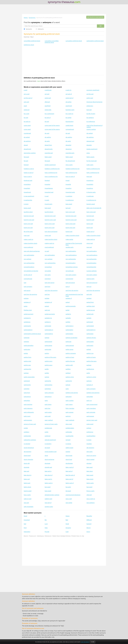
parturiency (48, 397)
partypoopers (28, 420)
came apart (27, 125)
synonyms (36, 22)
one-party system (71, 275)
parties (26, 353)
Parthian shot (28, 310)
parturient (69, 397)
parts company (91, 389)
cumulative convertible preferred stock (52, 42)
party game (69, 404)
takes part (27, 479)
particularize (48, 346)
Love (46, 524)
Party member (70, 408)
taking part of (70, 483)
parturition (27, 401)
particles (26, 342)
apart (25, 106)
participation (69, 334)
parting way (27, 365)
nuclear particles (92, 271)
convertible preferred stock (32, 41)
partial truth (90, 314)
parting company (71, 353)
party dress (48, 404)
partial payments (50, 314)
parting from (28, 357)
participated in (28, 330)
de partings (27, 141)
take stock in (28, 475)
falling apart (69, 157)
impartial (68, 184)
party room (27, 416)
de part (68, 133)
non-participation (29, 255)
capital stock (69, 125)
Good (25, 516)
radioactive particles (30, 440)
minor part (90, 243)
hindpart (47, 180)
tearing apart (28, 491)
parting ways (49, 365)
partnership (27, 385)
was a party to (91, 499)
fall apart (26, 157)
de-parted (90, 133)
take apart (90, 467)
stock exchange (49, 459)
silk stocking (27, 452)
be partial (68, 118)
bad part (89, 110)
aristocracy (90, 106)
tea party (68, 487)
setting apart (69, 448)
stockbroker (69, 463)
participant (90, 322)
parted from (90, 302)
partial (67, 310)
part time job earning (72, 291)
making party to (49, 243)
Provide (47, 532)
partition (68, 369)
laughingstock (49, 212)
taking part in (49, 483)
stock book (69, 456)
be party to (27, 122)
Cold (67, 532)
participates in (49, 330)
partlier (47, 373)
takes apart (90, 475)
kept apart (48, 208)
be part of (48, 118)
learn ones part (91, 212)
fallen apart (48, 157)
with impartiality (29, 507)
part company (28, 287)
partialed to (27, 318)
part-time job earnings (93, 291)
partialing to (48, 318)
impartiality (90, 184)
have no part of (70, 177)
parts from (27, 393)
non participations (92, 255)
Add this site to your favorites (95, 17)
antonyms (47, 22)
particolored (48, 342)
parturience (27, 397)
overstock (48, 279)
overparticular (28, 279)
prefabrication (70, 428)
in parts (47, 200)
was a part (69, 499)
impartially (27, 188)
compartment (70, 129)
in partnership (28, 200)
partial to (68, 314)
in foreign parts (91, 192)
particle (47, 338)
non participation (50, 255)
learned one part (29, 216)
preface (89, 428)
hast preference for (71, 173)
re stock (89, 440)
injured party (48, 204)
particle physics (91, 338)
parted (68, 302)
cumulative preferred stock (74, 41)
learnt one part (28, 228)
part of (68, 287)
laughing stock (28, 212)
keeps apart (27, 208)
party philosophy (29, 412)
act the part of (28, 98)
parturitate (90, 397)
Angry (88, 532)
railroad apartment (50, 440)
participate (48, 326)
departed (68, 145)
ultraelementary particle (52, 495)
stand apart (27, 456)
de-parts (68, 141)
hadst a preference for (93, 169)
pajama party (91, 279)
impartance (90, 180)
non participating (92, 251)
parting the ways (92, 361)
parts (67, 389)
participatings (49, 334)
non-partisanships (50, 263)
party (46, 401)
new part (89, 247)
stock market (90, 459)
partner (47, 377)
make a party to (28, 239)
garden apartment (50, 165)
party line (47, 408)
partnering (69, 381)
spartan (68, 452)
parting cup (90, 353)
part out (89, 287)
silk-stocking (90, 448)
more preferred (28, 247)
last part (68, 208)
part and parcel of (92, 283)
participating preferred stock (95, 41)
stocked (89, 463)
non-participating (71, 251)
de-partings (90, 137)
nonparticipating (71, 263)
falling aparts (90, 157)
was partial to (91, 503)
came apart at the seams (52, 125)
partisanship (27, 369)
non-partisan (49, 259)
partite (47, 369)
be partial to (90, 118)
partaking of (48, 302)
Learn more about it (85, 642)
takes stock (90, 479)
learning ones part (71, 220)
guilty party (90, 165)
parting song (48, 361)
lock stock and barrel (51, 232)
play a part (69, 424)
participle (27, 338)
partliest (68, 373)
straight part (48, 467)
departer (89, 145)
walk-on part (28, 499)
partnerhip (48, 381)
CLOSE (93, 642)
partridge (27, 389)
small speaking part (51, 452)
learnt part (90, 228)
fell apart (47, 161)
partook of (90, 385)
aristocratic (48, 110)
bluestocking (70, 122)
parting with (69, 365)
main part (27, 236)
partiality (68, 318)
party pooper (70, 412)
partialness (27, 322)
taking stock (27, 487)
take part (26, 471)
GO (101, 26)
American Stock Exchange (94, 102)
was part (26, 503)
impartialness (49, 188)
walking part (48, 499)
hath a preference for (93, 173)
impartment (27, 192)
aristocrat (27, 110)
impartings (90, 188)
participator (90, 334)
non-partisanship (71, 259)
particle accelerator (71, 338)
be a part (26, 114)
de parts (47, 141)
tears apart (48, 491)
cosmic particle (91, 129)
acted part (48, 98)
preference (90, 432)
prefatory (27, 432)
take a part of (70, 467)
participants (27, 326)
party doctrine (28, 404)
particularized (70, 346)
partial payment (29, 314)
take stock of (49, 475)
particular (68, 342)
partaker (89, 298)
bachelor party (70, 110)
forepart (26, 165)
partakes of (27, 302)
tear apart (89, 487)
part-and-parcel (49, 283)
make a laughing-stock (93, 236)
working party (49, 507)
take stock (90, 471)
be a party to (69, 114)
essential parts (70, 153)
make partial (69, 239)
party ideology (28, 408)
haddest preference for (73, 169)
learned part (90, 216)
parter (26, 306)
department (27, 149)
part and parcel (70, 283)
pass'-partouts (70, 420)
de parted (27, 137)
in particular (90, 196)
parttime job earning (72, 393)
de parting (48, 137)
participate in (69, 326)
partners (89, 381)
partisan (89, 365)
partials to (48, 322)
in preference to (91, 200)
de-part (47, 133)
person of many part (30, 424)
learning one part (29, 220)
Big (46, 520)
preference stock (29, 45)
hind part (89, 177)
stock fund (69, 459)
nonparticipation (91, 263)
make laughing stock (51, 239)
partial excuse (91, 310)
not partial (48, 271)
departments (49, 149)
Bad (67, 520)
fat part (26, 161)
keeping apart (91, 204)
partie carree (69, 349)
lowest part (69, 232)
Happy (68, 516)
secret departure (29, 448)
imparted (47, 184)
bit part (47, 122)
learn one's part (70, 212)
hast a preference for (51, 173)
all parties (69, 102)
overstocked (69, 279)
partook (68, 385)
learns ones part (70, 224)
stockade (47, 463)
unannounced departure (73, 495)
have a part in (28, 177)
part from (47, 287)
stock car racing (91, 456)
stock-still (27, 463)
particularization (29, 346)
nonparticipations (29, 267)
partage (26, 298)
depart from (48, 145)
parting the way (70, 361)
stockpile (27, 467)
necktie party (70, 247)
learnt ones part (70, 228)
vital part (89, 495)
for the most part (92, 161)
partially (89, 318)
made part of (90, 232)
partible (68, 322)
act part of (69, 94)
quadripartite (69, 436)
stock (46, 456)
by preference (91, 122)
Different (89, 520)
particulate (48, 349)
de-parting (69, 137)
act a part (27, 94)
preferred (48, 436)
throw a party (91, 491)
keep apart (69, 204)
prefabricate (48, 428)
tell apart (68, 491)
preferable (69, 432)
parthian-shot (91, 306)
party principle (91, 412)
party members (91, 408)
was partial (69, 503)
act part (47, 94)
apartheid (48, 106)
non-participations (71, 255)
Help (46, 528)
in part (47, 196)
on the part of (28, 275)
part (25, 283)
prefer (47, 432)
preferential (27, 436)
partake (47, 298)
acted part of (69, 98)
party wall (48, 416)
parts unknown (49, 393)
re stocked (27, 444)
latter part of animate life (94, 208)
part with (89, 294)
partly (88, 373)
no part (47, 251)
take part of (69, 471)
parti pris (47, 310)
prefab (26, 428)
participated (90, 326)
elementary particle (30, 153)
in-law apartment (29, 196)
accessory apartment (93, 90)
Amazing (68, 528)
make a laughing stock (72, 236)
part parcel (27, 291)
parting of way (70, 357)
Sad (25, 524)
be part (26, 118)
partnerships (48, 385)
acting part (90, 98)
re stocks (68, 444)
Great (67, 524)
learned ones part (71, 216)
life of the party (28, 232)
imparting (68, 188)
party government (92, 404)
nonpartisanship (91, 267)
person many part (92, 420)
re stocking (48, 444)
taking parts (90, 483)
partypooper (90, 416)
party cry (89, 401)
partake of (69, 298)
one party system (92, 275)
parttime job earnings (93, 393)
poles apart (90, 424)
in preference (70, 200)
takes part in (48, 479)
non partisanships (29, 263)
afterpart (47, 102)
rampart (68, 440)
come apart (27, 129)
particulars (27, 349)
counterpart (27, 133)
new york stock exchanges (32, 251)
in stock (26, 204)
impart (68, 180)
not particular (70, 271)
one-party (48, 275)
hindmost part (28, 180)
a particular (48, 90)
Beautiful (89, 516)
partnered (27, 381)
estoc (88, 153)
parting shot (27, 361)
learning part (90, 220)
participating (69, 330)
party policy (48, 412)
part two (47, 294)
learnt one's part (50, 228)
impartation (27, 184)
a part (26, 90)
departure (69, 149)
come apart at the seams (52, 129)
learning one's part (50, 220)
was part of (48, 503)
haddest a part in (29, 169)
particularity (90, 342)
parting (47, 353)
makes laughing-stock (30, 243)
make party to (91, 239)
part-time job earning (51, 291)
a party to (68, 90)
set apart (47, 448)
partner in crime (91, 377)
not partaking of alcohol (31, 271)
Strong (89, 528)
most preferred (49, 247)
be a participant (49, 114)
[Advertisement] (64, 9)
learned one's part (50, 216)
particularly (90, 346)
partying (68, 416)
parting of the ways (50, 357)
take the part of (70, 475)
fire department (70, 161)
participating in (91, 330)
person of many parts (51, 424)
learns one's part (50, 224)
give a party (69, 165)
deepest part (90, 141)
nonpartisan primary (72, 267)
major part (48, 236)
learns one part (28, 224)
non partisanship (92, 259)
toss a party (27, 495)
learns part (90, 224)
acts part (26, 102)
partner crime (70, 377)
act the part (90, 94)
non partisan (27, 259)
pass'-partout (49, 420)
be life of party (91, 114)
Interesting (27, 532)
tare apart (48, 487)
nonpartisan (48, 267)
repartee (89, 444)
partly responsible (29, 377)
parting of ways (91, 357)
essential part (49, 153)
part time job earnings (30, 294)
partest (47, 306)
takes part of (69, 479)
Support (89, 524)
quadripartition (91, 436)
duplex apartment (92, 149)
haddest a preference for (52, 169)
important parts (70, 192)
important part (49, 192)
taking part (27, 483)
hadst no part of (29, 173)
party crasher (70, 401)
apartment (69, 106)
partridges (48, 389)
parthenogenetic (71, 306)
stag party (90, 452)
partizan (26, 373)
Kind (25, 528)
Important (27, 520)
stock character (28, 459)
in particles (69, 196)
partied (89, 349)
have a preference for (51, 177)
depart (26, 145)
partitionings (90, 369)
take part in (48, 471)
